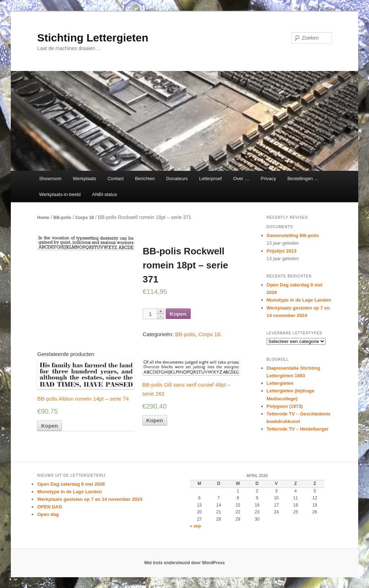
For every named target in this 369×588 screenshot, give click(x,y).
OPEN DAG (50, 507)
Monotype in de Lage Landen (299, 300)
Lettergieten (280, 383)
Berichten (145, 179)
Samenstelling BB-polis (293, 235)
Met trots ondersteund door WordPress (184, 563)
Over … (241, 179)
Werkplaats (85, 179)
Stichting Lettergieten (93, 38)
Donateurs (177, 179)
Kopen (178, 314)
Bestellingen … (303, 179)
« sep (195, 526)
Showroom (50, 179)
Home (43, 218)
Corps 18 (85, 218)
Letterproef (211, 179)
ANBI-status (104, 194)
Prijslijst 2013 (282, 251)
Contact (115, 179)
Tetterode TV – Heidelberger (298, 429)
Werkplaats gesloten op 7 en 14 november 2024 (90, 499)
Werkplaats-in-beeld (60, 194)
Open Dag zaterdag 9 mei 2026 (71, 484)
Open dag (48, 514)
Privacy (268, 179)
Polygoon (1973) (285, 406)
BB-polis (62, 218)
